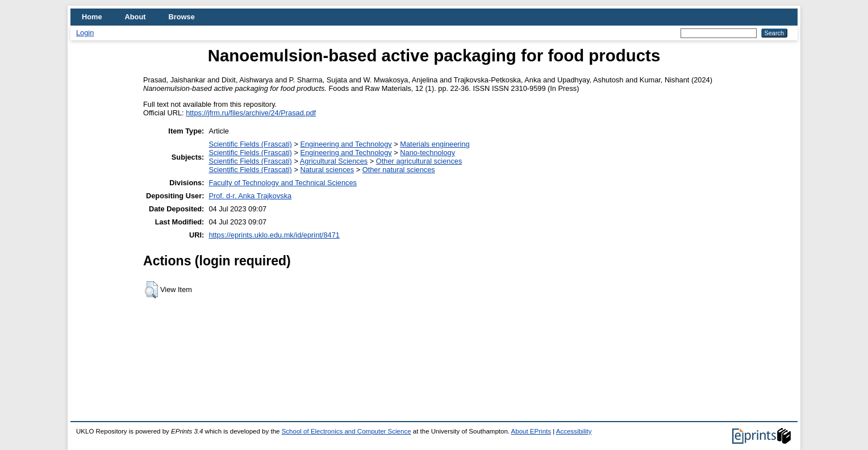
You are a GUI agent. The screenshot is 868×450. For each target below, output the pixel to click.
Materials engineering (435, 144)
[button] (151, 290)
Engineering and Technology (346, 144)
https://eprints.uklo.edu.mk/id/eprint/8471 (274, 235)
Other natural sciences (399, 170)
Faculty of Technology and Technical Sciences (283, 183)
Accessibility (574, 431)
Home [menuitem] (92, 17)
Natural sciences (327, 170)
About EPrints (531, 431)
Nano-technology (427, 153)
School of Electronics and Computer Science (347, 431)
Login (85, 33)
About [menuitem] (135, 17)
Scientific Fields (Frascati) (250, 144)
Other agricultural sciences (419, 161)
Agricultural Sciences (334, 161)
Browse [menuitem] (182, 17)
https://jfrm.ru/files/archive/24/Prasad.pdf (251, 113)
